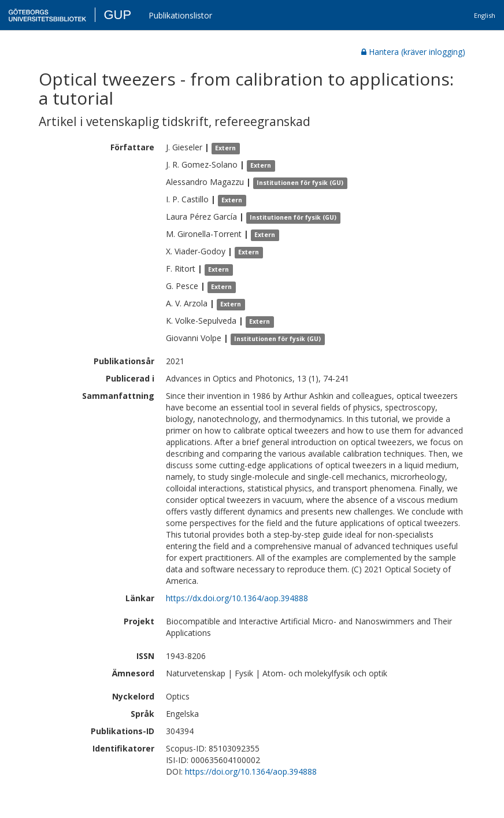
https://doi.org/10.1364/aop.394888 (251, 771)
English (485, 15)
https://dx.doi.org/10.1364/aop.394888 (237, 598)
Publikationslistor (180, 15)
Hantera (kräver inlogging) (413, 52)
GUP (117, 15)
